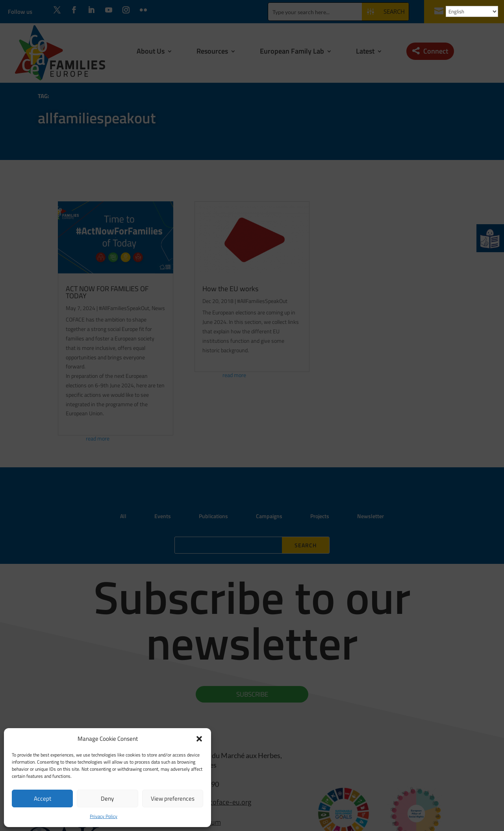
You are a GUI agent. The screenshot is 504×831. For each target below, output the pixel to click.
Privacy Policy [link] (104, 816)
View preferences (173, 798)
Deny (107, 798)
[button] (199, 739)
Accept (43, 798)
